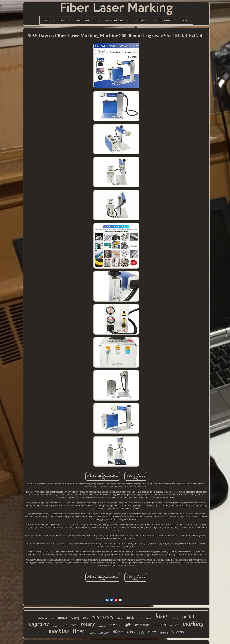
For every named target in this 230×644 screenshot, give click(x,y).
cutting (175, 618)
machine (59, 631)
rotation (91, 633)
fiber (78, 631)
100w (119, 618)
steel (74, 625)
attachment (142, 625)
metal (188, 617)
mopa (63, 617)
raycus (178, 632)
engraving (103, 616)
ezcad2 (64, 625)
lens (53, 619)
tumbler (104, 632)
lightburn (43, 618)
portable (175, 625)
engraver (39, 624)
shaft (152, 632)
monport (159, 625)
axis (131, 632)
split (128, 625)
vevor (140, 618)
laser (162, 616)
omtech (164, 633)
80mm (118, 632)
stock (55, 626)
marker (115, 624)
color (149, 618)
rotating (102, 626)
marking (193, 624)
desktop (75, 618)
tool (86, 618)
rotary (88, 624)
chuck (130, 618)
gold (142, 633)
